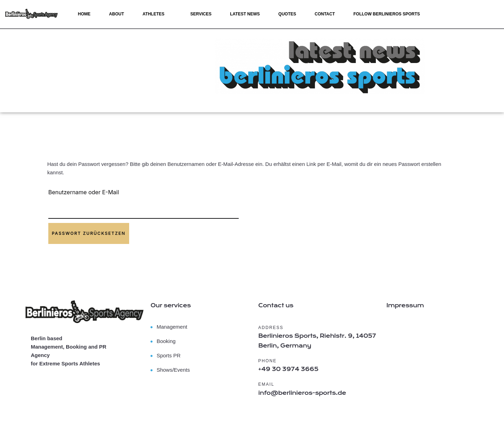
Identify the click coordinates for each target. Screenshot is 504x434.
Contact (325, 14)
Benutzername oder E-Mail (84, 192)
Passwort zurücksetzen (89, 233)
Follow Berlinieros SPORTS (387, 14)
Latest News (245, 14)
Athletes (153, 14)
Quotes (287, 14)
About (117, 14)
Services (201, 14)
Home (84, 14)
